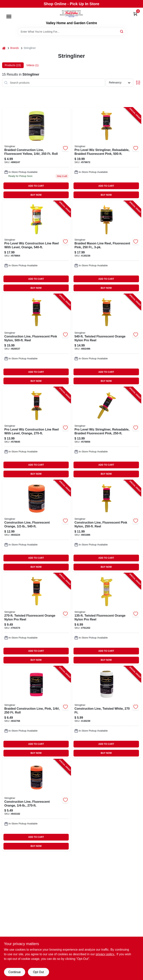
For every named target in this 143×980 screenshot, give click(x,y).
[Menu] (9, 16)
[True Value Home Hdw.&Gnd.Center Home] (71, 14)
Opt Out (38, 972)
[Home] (4, 48)
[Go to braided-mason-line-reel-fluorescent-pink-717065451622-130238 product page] (107, 247)
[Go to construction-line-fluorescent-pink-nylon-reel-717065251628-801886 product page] (107, 526)
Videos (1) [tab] (33, 65)
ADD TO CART (36, 186)
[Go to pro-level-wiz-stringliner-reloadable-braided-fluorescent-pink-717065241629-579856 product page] (107, 433)
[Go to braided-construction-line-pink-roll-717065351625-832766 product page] (37, 712)
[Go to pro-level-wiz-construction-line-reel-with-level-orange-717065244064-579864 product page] (37, 247)
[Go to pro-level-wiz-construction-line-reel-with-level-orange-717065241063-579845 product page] (37, 433)
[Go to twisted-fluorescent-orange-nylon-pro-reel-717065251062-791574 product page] (37, 619)
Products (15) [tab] (13, 65)
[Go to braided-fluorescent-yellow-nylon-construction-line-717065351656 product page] (37, 153)
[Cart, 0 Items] (135, 14)
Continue (14, 972)
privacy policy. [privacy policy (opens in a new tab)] (105, 954)
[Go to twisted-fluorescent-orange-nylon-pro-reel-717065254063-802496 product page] (107, 340)
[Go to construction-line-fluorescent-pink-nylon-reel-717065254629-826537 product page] (37, 340)
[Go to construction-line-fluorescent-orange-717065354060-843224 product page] (37, 526)
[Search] (122, 31)
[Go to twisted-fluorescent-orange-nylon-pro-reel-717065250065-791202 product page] (107, 619)
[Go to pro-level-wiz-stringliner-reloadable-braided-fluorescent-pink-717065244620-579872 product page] (107, 153)
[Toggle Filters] (138, 83)
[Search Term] (72, 32)
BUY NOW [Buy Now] (36, 195)
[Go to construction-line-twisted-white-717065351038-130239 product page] (107, 712)
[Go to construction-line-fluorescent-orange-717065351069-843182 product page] (37, 805)
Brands (15, 48)
